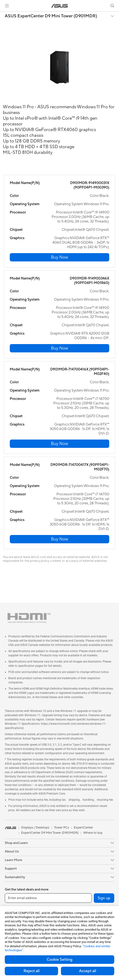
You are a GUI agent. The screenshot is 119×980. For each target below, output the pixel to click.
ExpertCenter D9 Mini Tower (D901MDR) (50, 833)
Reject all (32, 971)
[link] (60, 6)
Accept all (88, 971)
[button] (7, 6)
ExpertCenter (83, 828)
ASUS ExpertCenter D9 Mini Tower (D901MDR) (51, 16)
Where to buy (93, 833)
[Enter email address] (48, 898)
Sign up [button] (104, 898)
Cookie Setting (59, 960)
